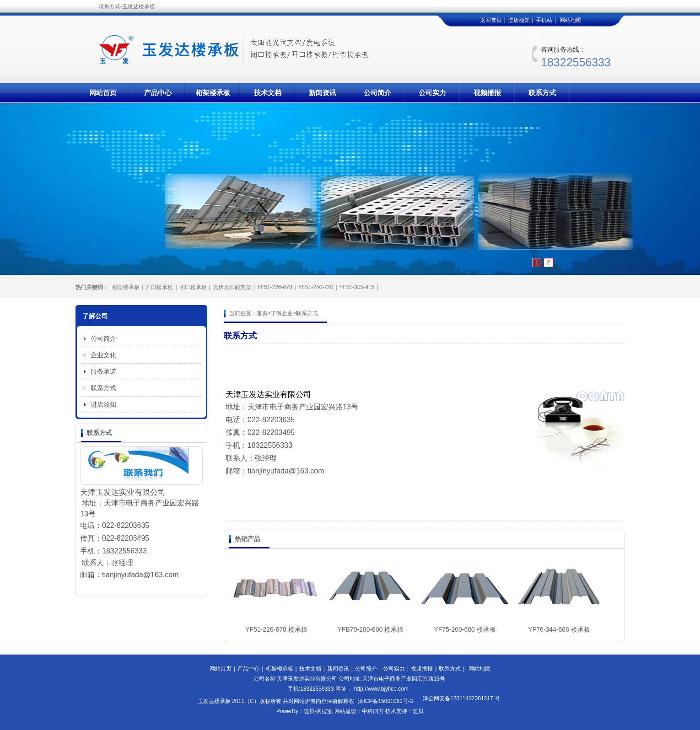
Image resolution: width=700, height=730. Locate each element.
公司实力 (432, 93)
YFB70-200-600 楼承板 (371, 629)
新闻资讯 (323, 93)
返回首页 (491, 20)
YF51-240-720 (316, 287)
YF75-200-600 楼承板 (465, 629)
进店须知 (519, 20)
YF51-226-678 (275, 287)
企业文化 (103, 355)
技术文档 (268, 93)
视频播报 (487, 93)
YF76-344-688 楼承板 (559, 629)
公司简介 (377, 93)
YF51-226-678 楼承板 (276, 629)
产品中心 (158, 93)
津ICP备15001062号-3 (385, 701)
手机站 (544, 20)
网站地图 (571, 20)
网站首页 (103, 93)
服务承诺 (103, 371)
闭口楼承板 (193, 287)
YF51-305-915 (357, 287)
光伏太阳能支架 (232, 287)
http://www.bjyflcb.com (381, 689)
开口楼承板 (159, 287)
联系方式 (542, 93)
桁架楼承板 (213, 93)
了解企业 (282, 313)
